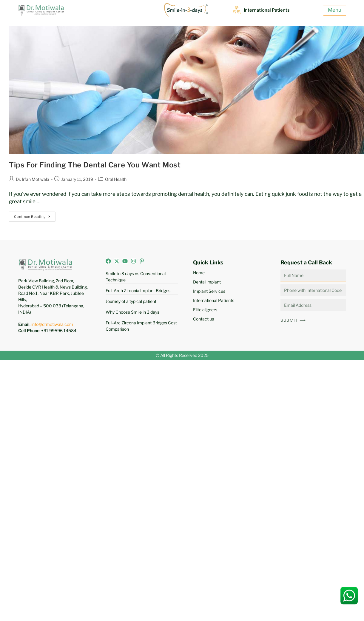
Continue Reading (35, 215)
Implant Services (209, 291)
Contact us (203, 319)
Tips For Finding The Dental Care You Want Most (95, 165)
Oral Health (116, 179)
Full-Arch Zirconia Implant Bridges (138, 291)
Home (199, 273)
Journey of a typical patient (131, 301)
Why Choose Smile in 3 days (132, 312)
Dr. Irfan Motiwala (33, 179)
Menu (335, 10)
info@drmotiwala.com (52, 324)
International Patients (267, 10)
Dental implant (207, 282)
